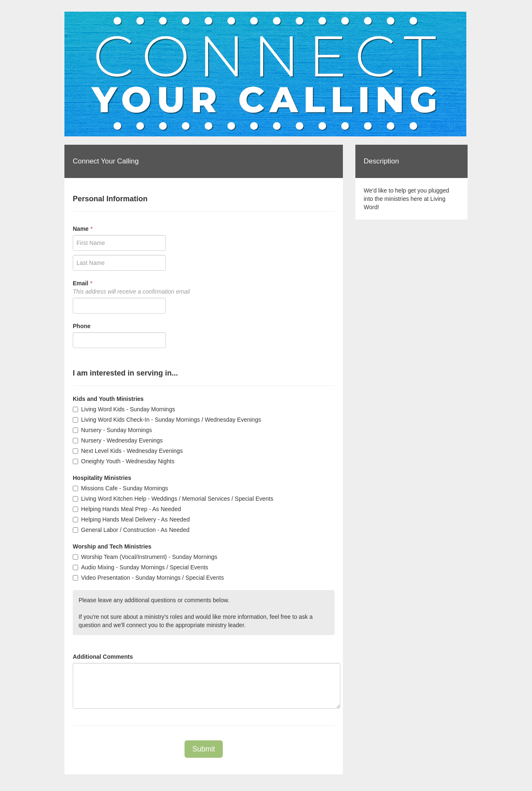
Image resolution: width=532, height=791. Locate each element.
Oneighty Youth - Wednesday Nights (124, 461)
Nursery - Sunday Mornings (112, 430)
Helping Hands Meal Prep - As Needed (127, 509)
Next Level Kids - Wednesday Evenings (128, 451)
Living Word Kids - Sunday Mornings (124, 409)
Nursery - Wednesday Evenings (118, 440)
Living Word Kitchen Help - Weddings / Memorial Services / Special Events (173, 499)
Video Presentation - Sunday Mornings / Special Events (148, 578)
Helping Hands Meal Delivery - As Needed (131, 519)
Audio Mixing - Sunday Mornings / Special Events (140, 567)
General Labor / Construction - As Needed (131, 530)
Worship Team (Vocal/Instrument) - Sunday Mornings (145, 557)
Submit (204, 749)
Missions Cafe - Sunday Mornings (120, 488)
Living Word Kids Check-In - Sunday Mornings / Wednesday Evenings (167, 420)
